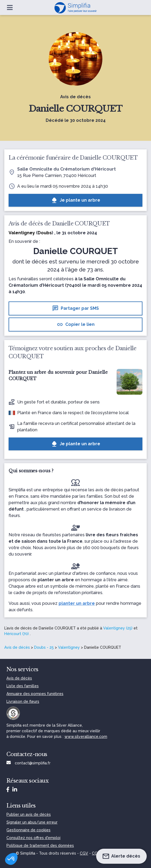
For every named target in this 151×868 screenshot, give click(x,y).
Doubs (45, 233)
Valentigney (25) (118, 628)
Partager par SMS (75, 308)
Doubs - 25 (44, 647)
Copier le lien (76, 324)
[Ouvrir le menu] (10, 7)
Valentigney (69, 647)
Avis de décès (17, 647)
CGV (84, 853)
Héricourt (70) (17, 634)
